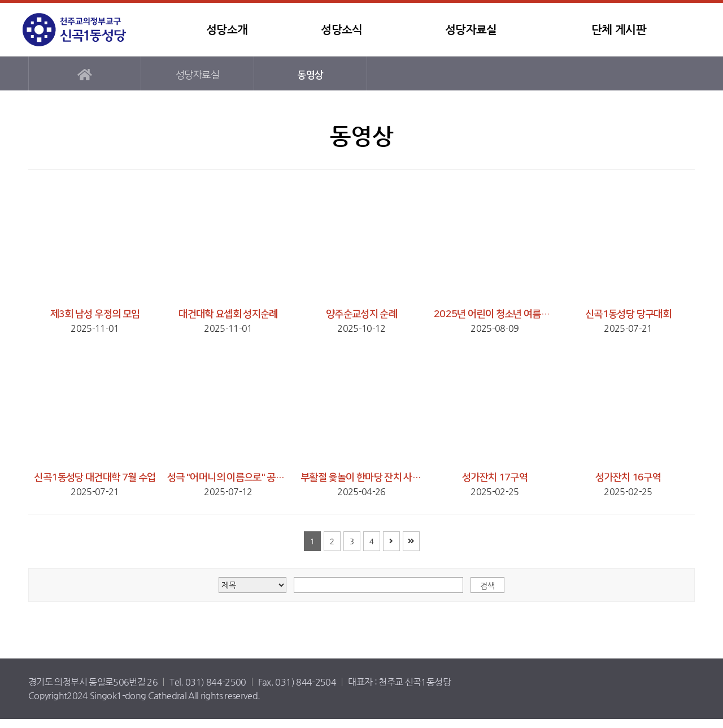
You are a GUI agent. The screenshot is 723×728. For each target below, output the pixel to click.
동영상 (310, 75)
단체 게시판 (619, 30)
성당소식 (341, 30)
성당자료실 (471, 30)
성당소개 (227, 30)
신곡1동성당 (93, 30)
